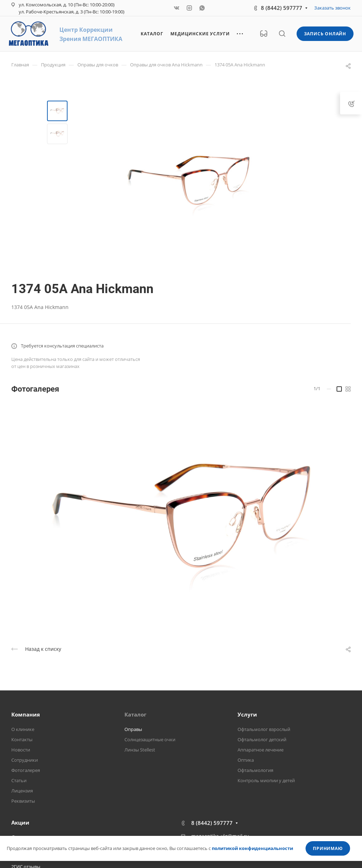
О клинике (23, 729)
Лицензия (22, 791)
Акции (20, 822)
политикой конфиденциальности (252, 848)
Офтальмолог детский (262, 739)
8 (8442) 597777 (282, 8)
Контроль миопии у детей (266, 780)
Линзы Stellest (140, 750)
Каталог (135, 714)
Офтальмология (255, 770)
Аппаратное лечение (261, 750)
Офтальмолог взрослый (264, 729)
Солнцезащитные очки (150, 739)
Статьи (19, 780)
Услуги (247, 714)
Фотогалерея (26, 770)
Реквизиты (23, 801)
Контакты (22, 739)
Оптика (246, 760)
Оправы (133, 729)
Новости (21, 750)
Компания (26, 714)
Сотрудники (25, 760)
